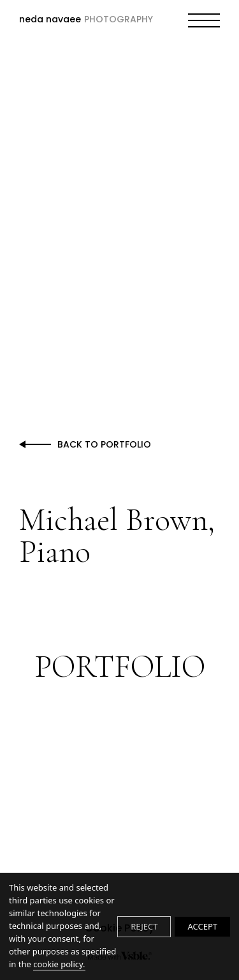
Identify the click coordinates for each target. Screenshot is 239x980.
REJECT (144, 926)
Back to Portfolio (104, 444)
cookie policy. (59, 964)
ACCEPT (202, 926)
